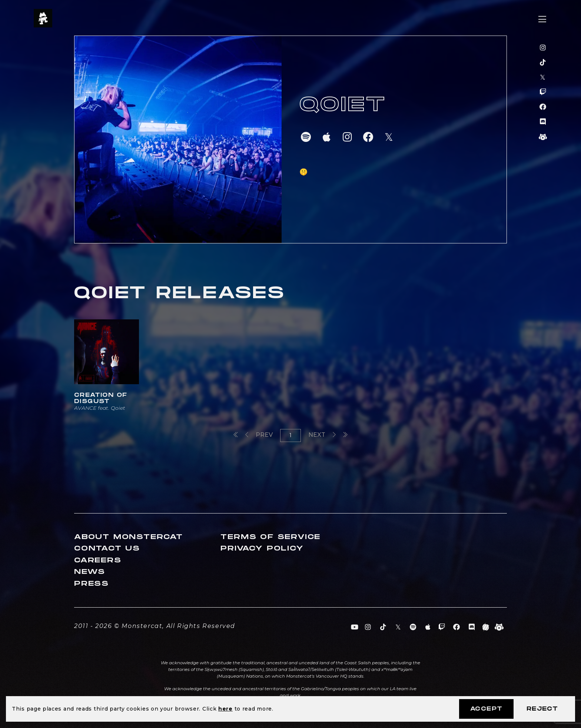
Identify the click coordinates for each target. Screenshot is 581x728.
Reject (542, 709)
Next (322, 435)
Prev (259, 435)
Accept (486, 709)
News (90, 572)
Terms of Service (270, 537)
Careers (98, 560)
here (225, 709)
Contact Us (107, 549)
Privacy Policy (262, 549)
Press (92, 584)
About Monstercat (129, 537)
